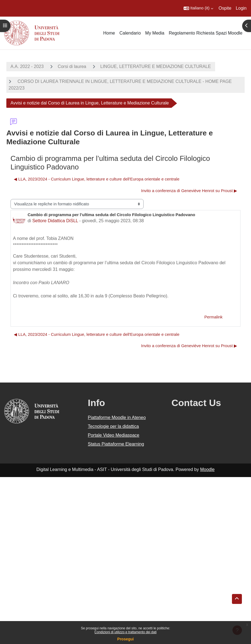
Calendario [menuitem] (130, 33)
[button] (198, 8)
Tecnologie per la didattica (113, 426)
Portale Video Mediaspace (114, 435)
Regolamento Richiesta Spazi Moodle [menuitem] (206, 33)
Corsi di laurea (72, 66)
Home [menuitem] (109, 33)
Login (241, 8)
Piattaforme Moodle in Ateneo (117, 417)
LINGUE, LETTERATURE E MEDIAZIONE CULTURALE (155, 66)
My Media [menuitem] (155, 33)
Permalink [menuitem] (213, 317)
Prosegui (126, 639)
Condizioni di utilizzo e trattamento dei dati (125, 632)
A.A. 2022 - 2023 (27, 66)
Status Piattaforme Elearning (116, 444)
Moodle (207, 469)
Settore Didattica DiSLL (55, 221)
